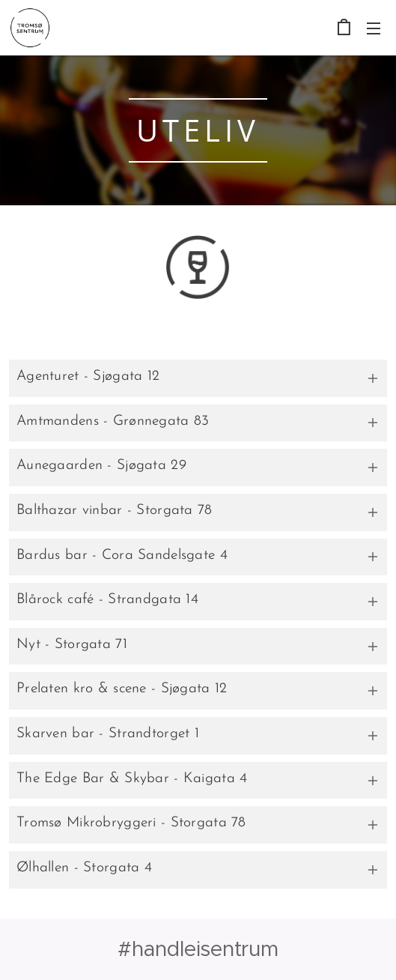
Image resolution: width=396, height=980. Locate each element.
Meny (374, 28)
